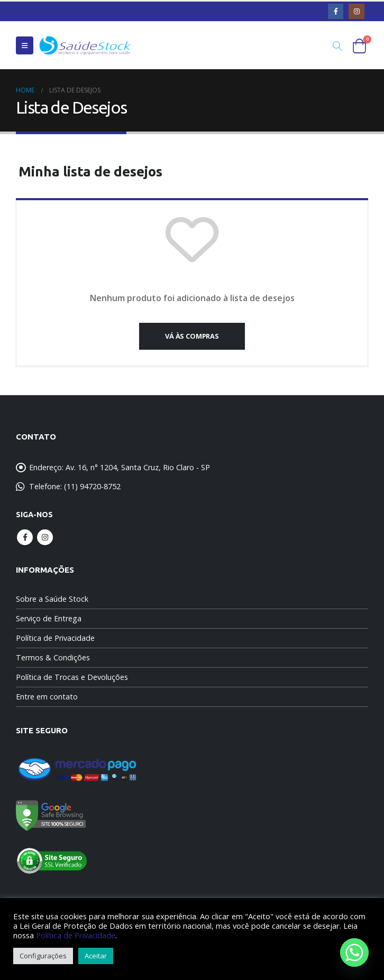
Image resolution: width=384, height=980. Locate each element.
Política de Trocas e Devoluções (72, 677)
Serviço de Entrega (49, 618)
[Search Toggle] (337, 45)
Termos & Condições (53, 657)
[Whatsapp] (354, 953)
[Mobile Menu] (25, 45)
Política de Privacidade (55, 638)
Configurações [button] (43, 956)
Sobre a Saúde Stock (52, 599)
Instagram (45, 537)
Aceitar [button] (96, 956)
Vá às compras (192, 336)
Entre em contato (47, 697)
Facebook (25, 537)
